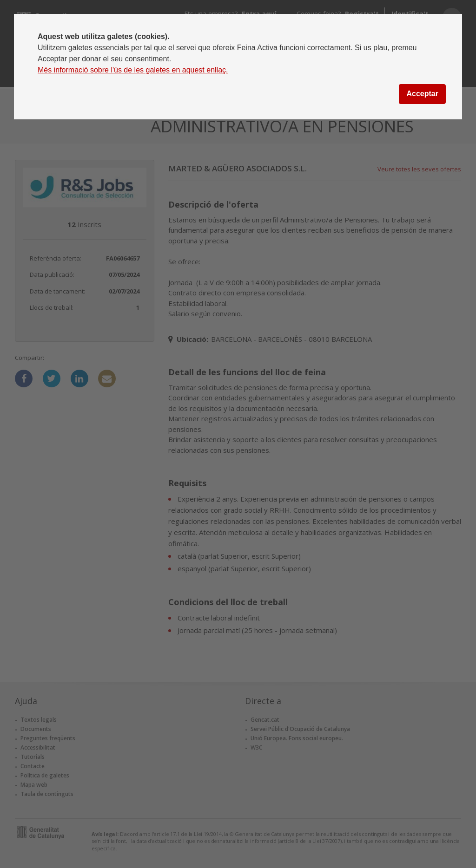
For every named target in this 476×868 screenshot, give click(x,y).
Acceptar (422, 94)
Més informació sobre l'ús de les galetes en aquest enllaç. (133, 70)
